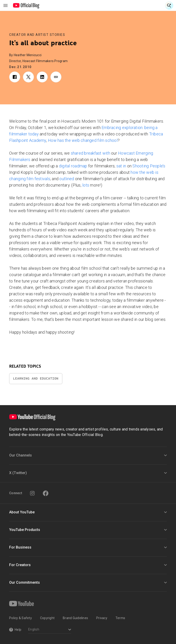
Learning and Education (36, 379)
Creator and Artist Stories (37, 35)
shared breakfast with (91, 153)
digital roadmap (73, 166)
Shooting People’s (149, 166)
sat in (121, 166)
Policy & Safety (21, 618)
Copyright (47, 618)
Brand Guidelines (75, 618)
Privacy (102, 618)
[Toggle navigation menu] (5, 5)
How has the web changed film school (83, 140)
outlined (67, 179)
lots (86, 185)
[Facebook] (46, 493)
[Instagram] (32, 493)
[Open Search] (169, 5)
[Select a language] (50, 630)
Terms (120, 618)
